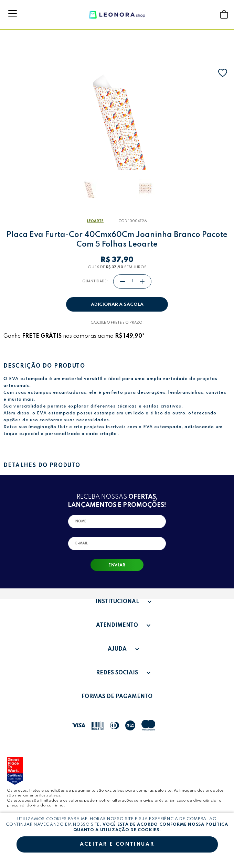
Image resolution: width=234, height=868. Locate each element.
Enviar (117, 565)
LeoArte (95, 221)
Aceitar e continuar (117, 844)
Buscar (211, 14)
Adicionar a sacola (117, 305)
